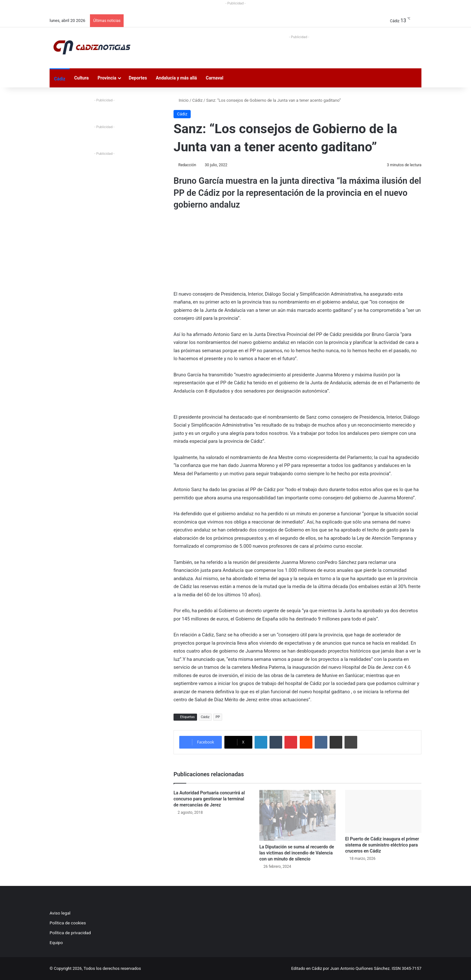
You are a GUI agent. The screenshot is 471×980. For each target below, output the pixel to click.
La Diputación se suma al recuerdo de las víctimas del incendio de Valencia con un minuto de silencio (297, 853)
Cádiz (60, 79)
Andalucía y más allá (176, 78)
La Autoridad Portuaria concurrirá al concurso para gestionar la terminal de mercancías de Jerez (209, 799)
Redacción (187, 165)
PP (218, 717)
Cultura (81, 78)
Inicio (181, 100)
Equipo (56, 942)
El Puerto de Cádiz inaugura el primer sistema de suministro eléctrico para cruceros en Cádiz (382, 845)
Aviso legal (60, 913)
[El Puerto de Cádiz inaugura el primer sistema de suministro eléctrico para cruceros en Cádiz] (383, 811)
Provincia (107, 78)
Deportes (138, 78)
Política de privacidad (70, 933)
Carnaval (215, 78)
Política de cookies (68, 923)
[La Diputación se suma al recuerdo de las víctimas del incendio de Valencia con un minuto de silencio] (297, 815)
